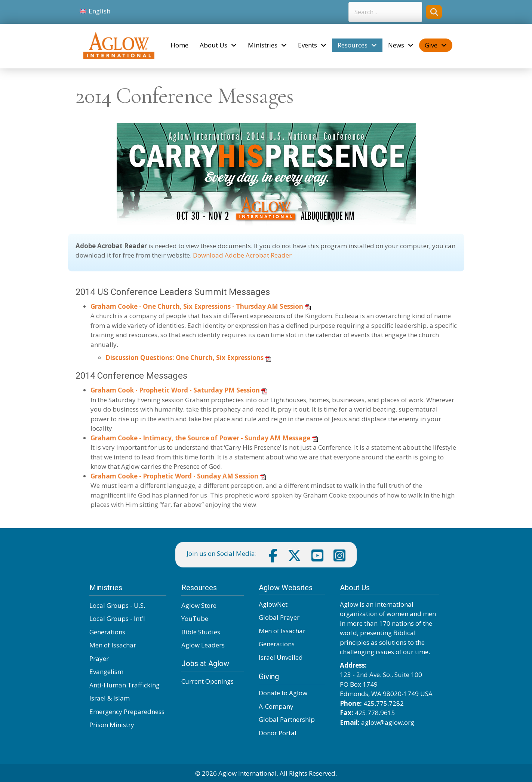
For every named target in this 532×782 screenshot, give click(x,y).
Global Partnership (287, 719)
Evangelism (106, 672)
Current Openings (207, 681)
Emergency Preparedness (127, 712)
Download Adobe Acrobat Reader (242, 255)
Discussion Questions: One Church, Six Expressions (184, 358)
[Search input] (385, 12)
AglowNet (273, 604)
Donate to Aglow (283, 693)
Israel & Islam (110, 698)
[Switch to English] (95, 11)
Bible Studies (201, 632)
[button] (434, 12)
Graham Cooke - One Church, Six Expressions (161, 306)
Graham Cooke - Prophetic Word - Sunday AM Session (174, 476)
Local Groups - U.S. (117, 605)
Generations (107, 632)
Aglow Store (199, 605)
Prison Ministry (112, 725)
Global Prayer (279, 617)
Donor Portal (278, 733)
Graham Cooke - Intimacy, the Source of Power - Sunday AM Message (201, 438)
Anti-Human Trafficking (124, 685)
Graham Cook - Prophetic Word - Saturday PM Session (175, 390)
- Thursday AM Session (267, 306)
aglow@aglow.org (388, 722)
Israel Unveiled (281, 657)
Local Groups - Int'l (117, 618)
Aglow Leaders (203, 645)
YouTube (195, 618)
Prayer (99, 658)
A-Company (276, 706)
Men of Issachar (113, 645)
